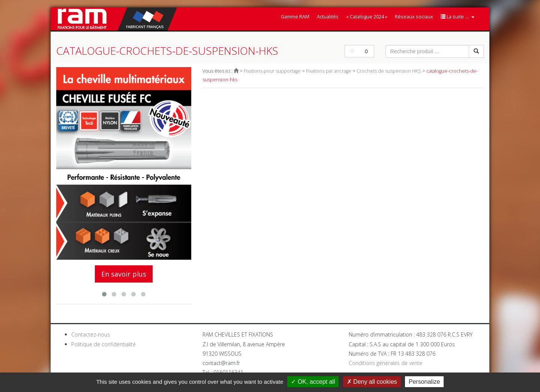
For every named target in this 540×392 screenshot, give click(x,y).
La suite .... (457, 17)
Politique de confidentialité (103, 344)
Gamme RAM (295, 17)
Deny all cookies (372, 382)
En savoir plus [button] (124, 274)
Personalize (424, 382)
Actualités (328, 17)
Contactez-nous (91, 334)
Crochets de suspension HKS (389, 71)
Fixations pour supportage (272, 71)
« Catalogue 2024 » (367, 17)
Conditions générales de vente (385, 363)
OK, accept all (313, 382)
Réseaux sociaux (414, 17)
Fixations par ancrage (329, 71)
